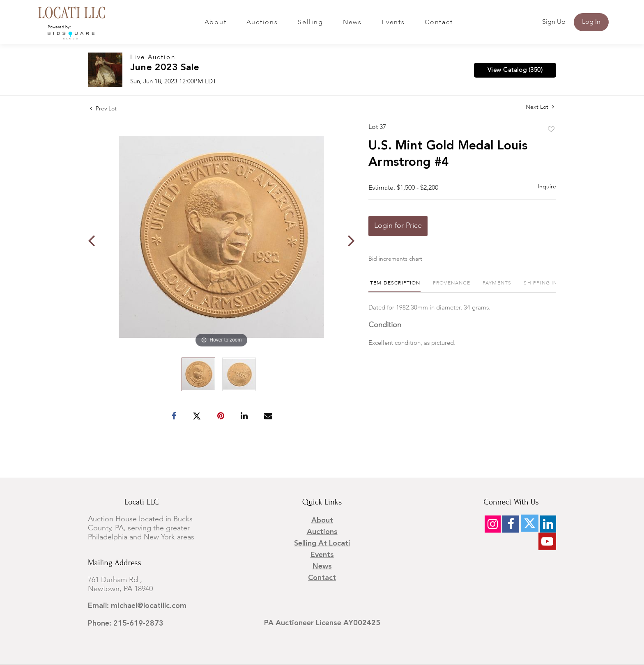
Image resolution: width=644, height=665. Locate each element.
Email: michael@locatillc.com (137, 606)
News (352, 23)
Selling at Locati (322, 543)
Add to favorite (551, 130)
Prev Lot (103, 109)
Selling (310, 23)
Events (393, 23)
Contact (439, 23)
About (216, 23)
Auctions (262, 23)
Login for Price (398, 226)
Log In (591, 22)
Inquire (547, 187)
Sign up (554, 22)
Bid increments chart (395, 259)
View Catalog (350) (515, 70)
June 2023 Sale (165, 68)
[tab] (394, 286)
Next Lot (540, 107)
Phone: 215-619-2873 (126, 624)
